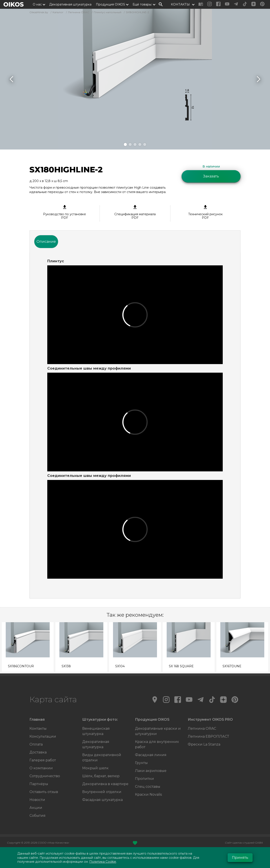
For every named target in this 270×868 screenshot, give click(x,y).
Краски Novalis (148, 794)
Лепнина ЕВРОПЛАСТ (208, 736)
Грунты (141, 763)
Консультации (43, 736)
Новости (37, 800)
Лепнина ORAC (202, 728)
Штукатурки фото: (100, 719)
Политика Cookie (103, 862)
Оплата (36, 744)
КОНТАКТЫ (180, 4)
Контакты (38, 728)
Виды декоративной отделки (102, 758)
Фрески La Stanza (204, 744)
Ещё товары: (142, 4)
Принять (240, 858)
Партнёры (39, 784)
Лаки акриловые (151, 771)
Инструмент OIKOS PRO (210, 719)
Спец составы (148, 787)
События (37, 816)
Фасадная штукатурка (102, 800)
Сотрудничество (45, 776)
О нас (37, 4)
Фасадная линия (151, 755)
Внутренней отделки (102, 792)
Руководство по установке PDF (65, 212)
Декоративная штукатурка (70, 4)
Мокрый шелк (95, 768)
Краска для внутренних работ (157, 744)
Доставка (38, 752)
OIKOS (14, 4)
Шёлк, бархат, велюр (101, 776)
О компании (41, 768)
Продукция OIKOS (110, 4)
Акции (36, 808)
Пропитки (144, 779)
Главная (37, 719)
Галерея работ (43, 760)
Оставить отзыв (44, 792)
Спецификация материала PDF (135, 212)
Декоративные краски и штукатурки (158, 731)
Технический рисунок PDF (205, 212)
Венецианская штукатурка (96, 731)
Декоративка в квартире (105, 784)
